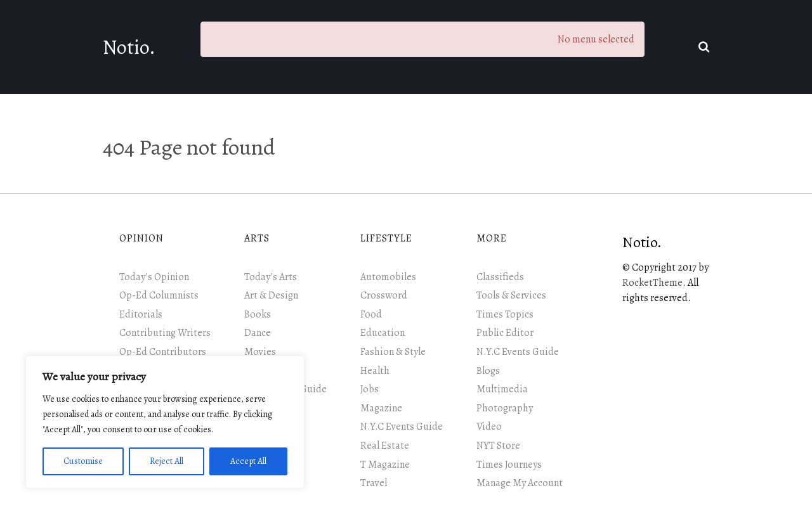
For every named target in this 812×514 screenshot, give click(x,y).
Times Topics (505, 314)
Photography (505, 408)
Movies (260, 352)
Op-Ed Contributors (163, 352)
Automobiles (388, 277)
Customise (83, 461)
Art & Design (271, 295)
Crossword (384, 295)
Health (375, 371)
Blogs (488, 371)
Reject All (167, 461)
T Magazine (385, 465)
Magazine (381, 408)
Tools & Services (511, 295)
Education (383, 333)
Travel (374, 483)
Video (489, 427)
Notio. (129, 47)
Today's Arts (271, 277)
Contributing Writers (165, 333)
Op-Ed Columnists (159, 295)
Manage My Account (520, 483)
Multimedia (502, 389)
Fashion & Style (393, 352)
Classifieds (500, 277)
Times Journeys (509, 465)
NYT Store (498, 446)
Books (258, 314)
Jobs (370, 389)
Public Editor (505, 333)
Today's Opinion (154, 277)
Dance (258, 333)
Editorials (141, 314)
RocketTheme (652, 283)
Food (371, 314)
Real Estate (385, 446)
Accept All (248, 461)
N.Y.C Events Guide (402, 427)
